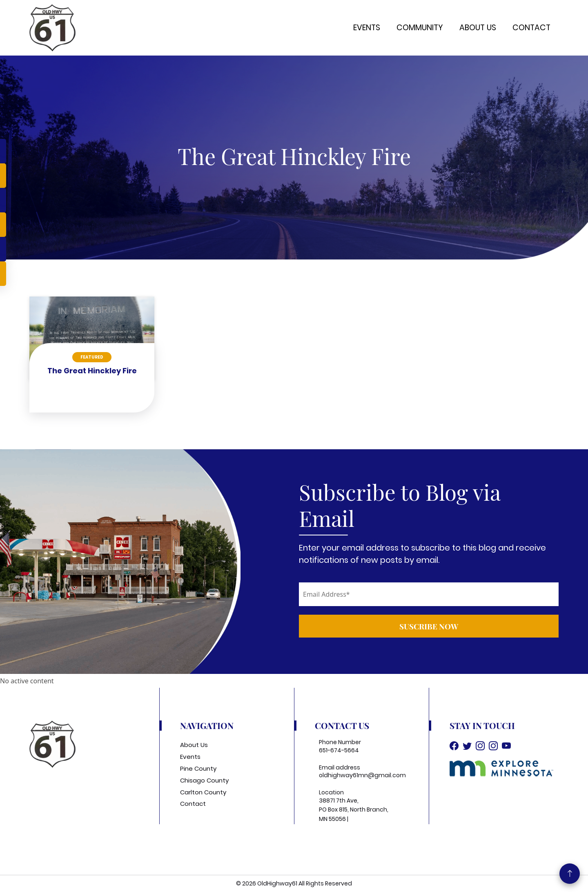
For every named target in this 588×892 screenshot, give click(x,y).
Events (367, 28)
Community (420, 28)
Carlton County (203, 792)
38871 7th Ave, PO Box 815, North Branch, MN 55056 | (354, 810)
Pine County (198, 768)
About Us (478, 28)
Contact (531, 28)
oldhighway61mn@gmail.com (362, 775)
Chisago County (204, 780)
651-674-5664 (339, 750)
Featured (92, 357)
